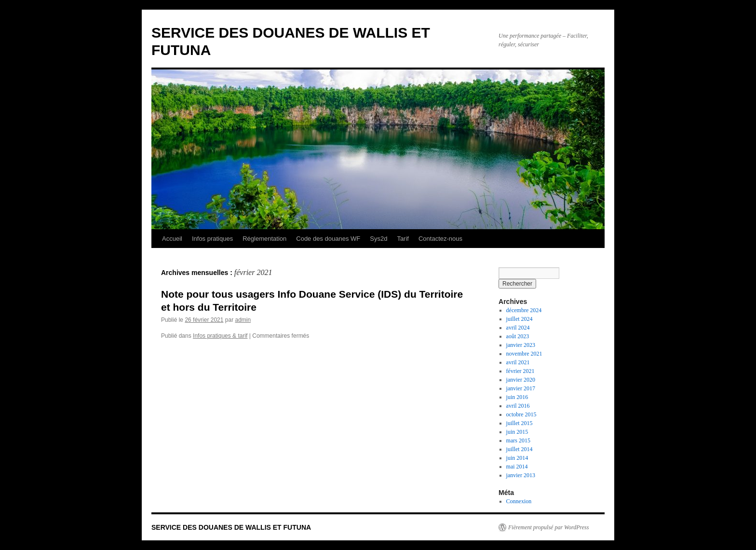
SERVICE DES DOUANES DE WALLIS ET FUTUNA (231, 527)
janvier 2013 (521, 475)
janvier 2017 (521, 388)
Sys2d (378, 239)
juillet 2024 (520, 319)
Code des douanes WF (328, 239)
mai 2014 (517, 467)
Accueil (172, 239)
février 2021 (520, 371)
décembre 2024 (524, 310)
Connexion (519, 501)
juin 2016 (517, 397)
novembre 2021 (524, 354)
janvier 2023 (521, 345)
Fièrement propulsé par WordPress (548, 527)
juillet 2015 (520, 423)
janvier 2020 (521, 380)
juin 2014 (517, 458)
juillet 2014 (520, 449)
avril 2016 (518, 406)
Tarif (403, 239)
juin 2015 (517, 432)
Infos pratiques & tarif (220, 336)
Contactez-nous (440, 239)
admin (243, 320)
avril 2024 (518, 328)
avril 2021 (518, 362)
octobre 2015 (521, 414)
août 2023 (518, 336)
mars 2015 (518, 440)
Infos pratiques (212, 239)
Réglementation (264, 239)
